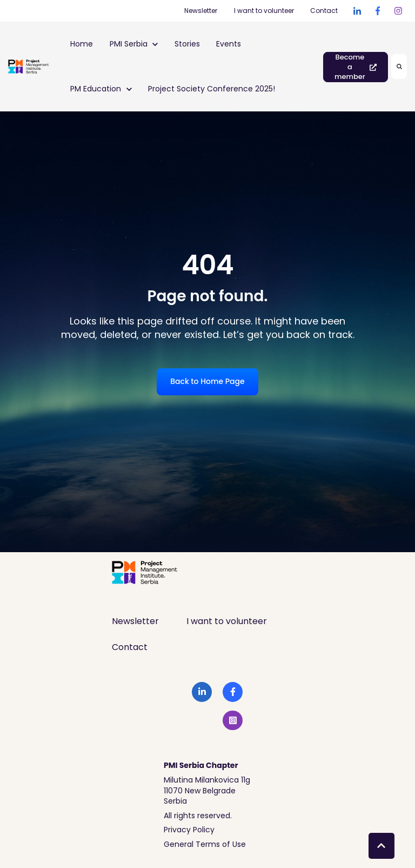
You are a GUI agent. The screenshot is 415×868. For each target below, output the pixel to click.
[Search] (399, 67)
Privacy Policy (189, 830)
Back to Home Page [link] (207, 381)
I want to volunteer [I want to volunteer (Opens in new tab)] (264, 11)
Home (82, 44)
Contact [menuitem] (130, 647)
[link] (357, 11)
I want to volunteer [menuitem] (227, 621)
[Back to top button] (381, 846)
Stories (187, 44)
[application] (412, 865)
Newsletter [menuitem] (135, 621)
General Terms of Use (205, 844)
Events (229, 44)
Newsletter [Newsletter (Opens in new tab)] (201, 11)
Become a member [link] (356, 67)
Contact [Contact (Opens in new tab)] (324, 11)
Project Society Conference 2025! (212, 89)
